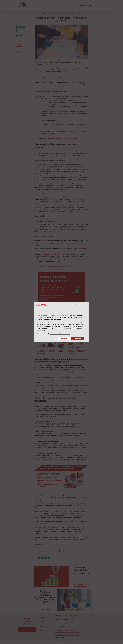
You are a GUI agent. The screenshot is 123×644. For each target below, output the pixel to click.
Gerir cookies (64, 339)
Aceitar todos (78, 339)
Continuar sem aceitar (80, 305)
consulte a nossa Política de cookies (60, 334)
